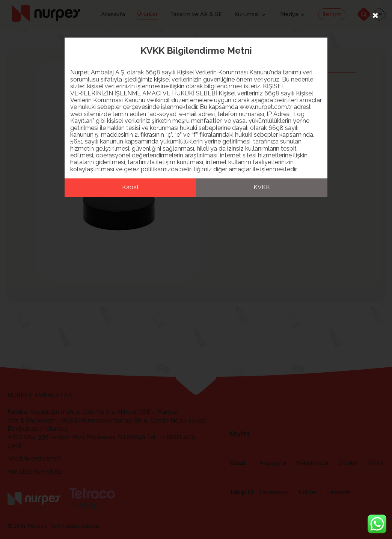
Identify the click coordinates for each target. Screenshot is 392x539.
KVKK (262, 187)
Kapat (130, 187)
